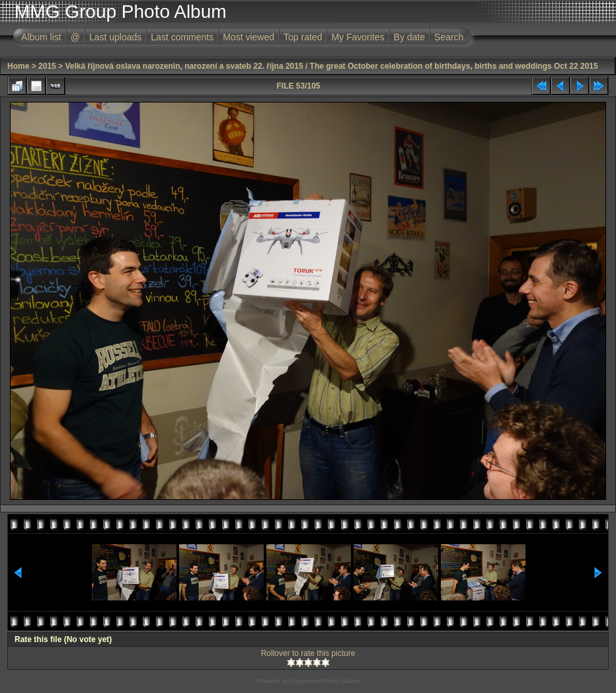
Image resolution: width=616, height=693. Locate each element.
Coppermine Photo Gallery (325, 681)
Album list (41, 37)
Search (449, 37)
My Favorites (358, 37)
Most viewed (249, 37)
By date (409, 37)
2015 (47, 66)
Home (18, 66)
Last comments (182, 37)
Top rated (303, 37)
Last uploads (115, 37)
